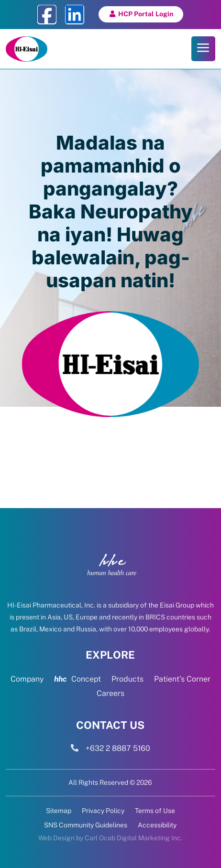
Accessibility (157, 825)
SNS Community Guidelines (86, 825)
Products (127, 680)
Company (27, 680)
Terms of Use (155, 811)
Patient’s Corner (182, 680)
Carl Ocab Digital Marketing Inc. (133, 838)
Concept (77, 680)
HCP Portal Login (146, 14)
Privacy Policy (103, 811)
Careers (110, 694)
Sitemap (59, 811)
